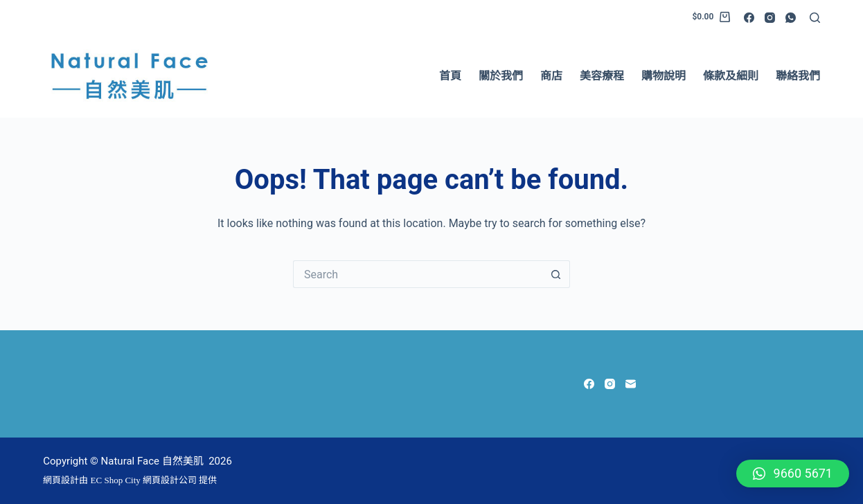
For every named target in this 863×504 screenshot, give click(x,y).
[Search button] (556, 274)
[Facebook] (749, 18)
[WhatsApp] (791, 18)
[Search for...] (418, 274)
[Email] (631, 384)
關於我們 (501, 76)
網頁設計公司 (170, 480)
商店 (551, 76)
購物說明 (664, 76)
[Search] (815, 18)
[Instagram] (770, 18)
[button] (793, 474)
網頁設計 (61, 480)
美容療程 (602, 76)
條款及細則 (731, 76)
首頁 (450, 76)
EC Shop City (117, 480)
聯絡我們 (798, 76)
